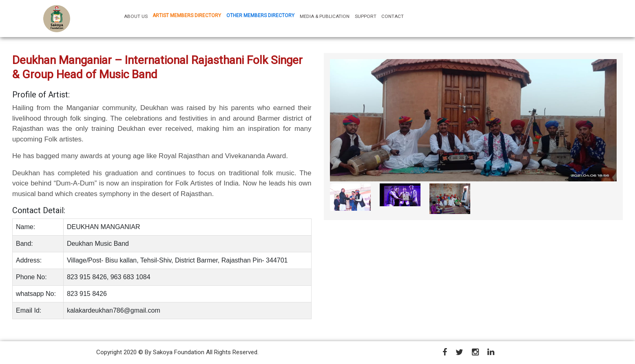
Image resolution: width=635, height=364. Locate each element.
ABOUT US (137, 16)
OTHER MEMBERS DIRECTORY (260, 15)
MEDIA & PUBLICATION (325, 16)
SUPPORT (366, 16)
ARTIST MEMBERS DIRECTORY (187, 15)
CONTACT (393, 16)
